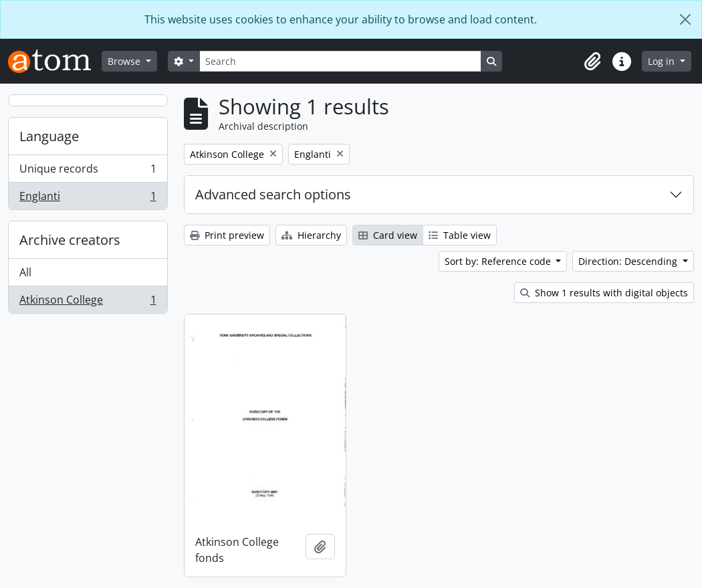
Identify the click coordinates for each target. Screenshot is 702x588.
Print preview (227, 235)
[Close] (685, 19)
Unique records (88, 172)
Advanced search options (273, 194)
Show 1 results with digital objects (604, 293)
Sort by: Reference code (499, 261)
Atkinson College (88, 302)
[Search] (340, 61)
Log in (663, 61)
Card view (388, 235)
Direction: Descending (629, 261)
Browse (125, 61)
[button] (592, 62)
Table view (460, 235)
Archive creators (70, 240)
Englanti (88, 199)
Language (49, 136)
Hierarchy (311, 235)
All (25, 272)
